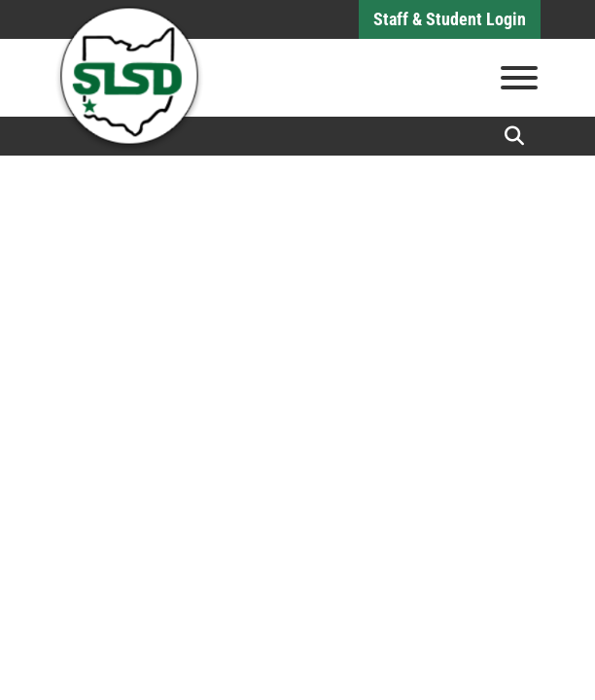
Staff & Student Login (450, 19)
